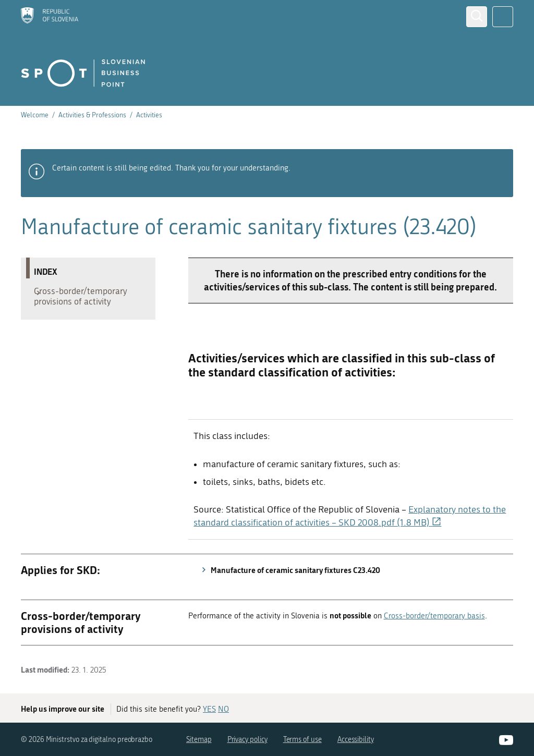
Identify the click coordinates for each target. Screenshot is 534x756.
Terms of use (302, 740)
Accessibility (356, 740)
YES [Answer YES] (209, 709)
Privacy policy (247, 740)
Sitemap (199, 740)
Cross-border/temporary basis (434, 616)
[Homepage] (50, 16)
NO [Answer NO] (223, 709)
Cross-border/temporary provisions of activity (86, 299)
